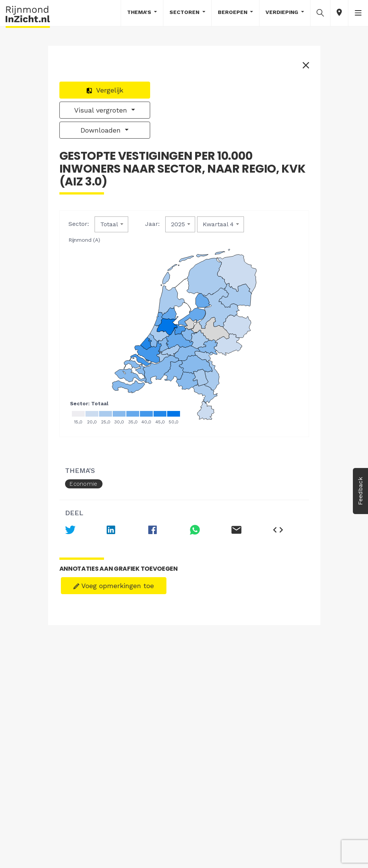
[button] (320, 12)
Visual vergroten (102, 110)
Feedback (360, 491)
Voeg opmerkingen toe (114, 586)
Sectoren (185, 12)
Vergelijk (105, 90)
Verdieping (283, 12)
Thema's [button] (140, 12)
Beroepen (233, 12)
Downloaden (102, 130)
